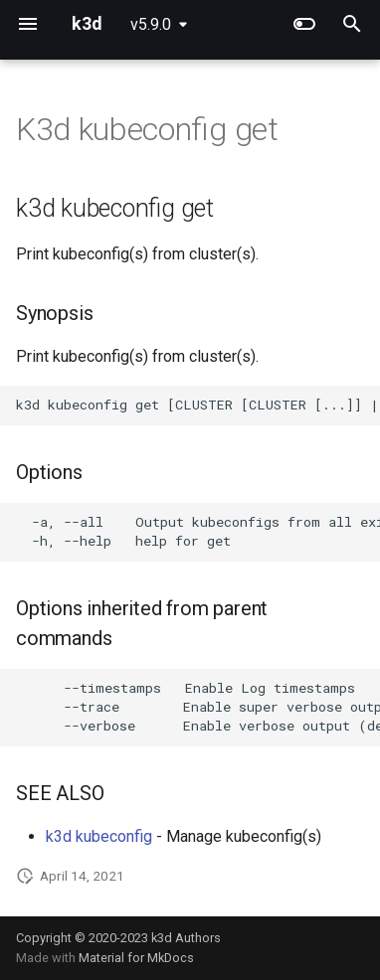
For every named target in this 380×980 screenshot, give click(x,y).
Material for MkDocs (136, 958)
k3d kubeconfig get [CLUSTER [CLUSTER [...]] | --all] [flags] (198, 405)
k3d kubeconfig (99, 836)
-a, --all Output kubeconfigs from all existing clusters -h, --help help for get (198, 531)
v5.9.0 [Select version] (151, 24)
